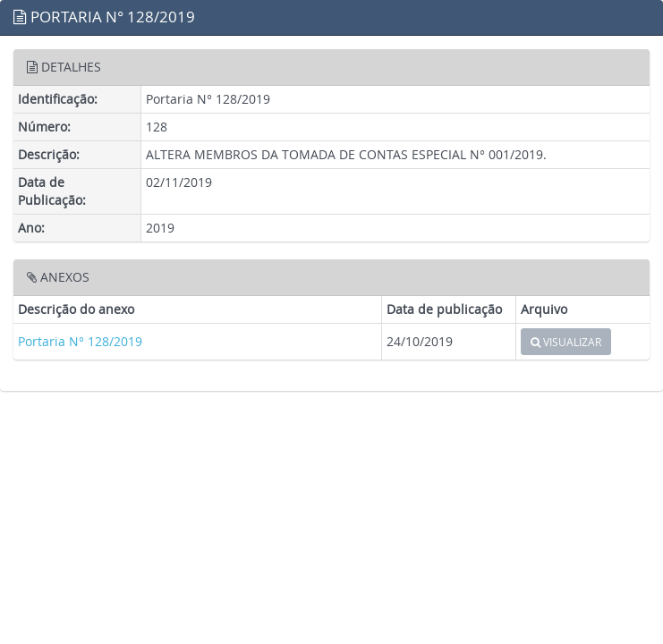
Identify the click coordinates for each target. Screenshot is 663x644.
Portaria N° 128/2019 (80, 341)
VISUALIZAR (566, 342)
